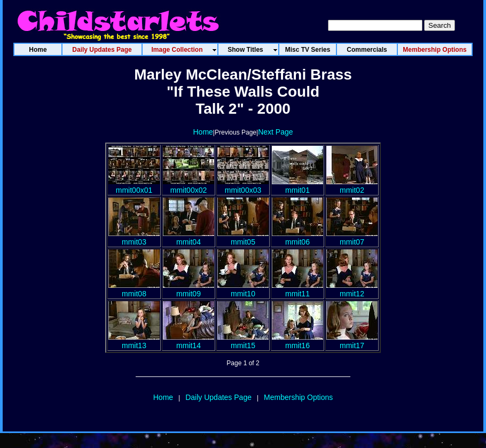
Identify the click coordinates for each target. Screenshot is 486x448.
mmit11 (297, 289)
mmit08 (134, 289)
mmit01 (297, 186)
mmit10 (243, 289)
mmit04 (189, 238)
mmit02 (352, 186)
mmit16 (297, 341)
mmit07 (352, 238)
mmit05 (243, 238)
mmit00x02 (189, 186)
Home (203, 132)
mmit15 (243, 341)
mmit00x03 (243, 186)
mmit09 (189, 289)
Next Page (275, 132)
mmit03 (134, 238)
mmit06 (297, 238)
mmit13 (134, 341)
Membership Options (298, 397)
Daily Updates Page (218, 397)
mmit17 (352, 341)
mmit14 (189, 341)
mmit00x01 (134, 186)
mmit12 (352, 289)
